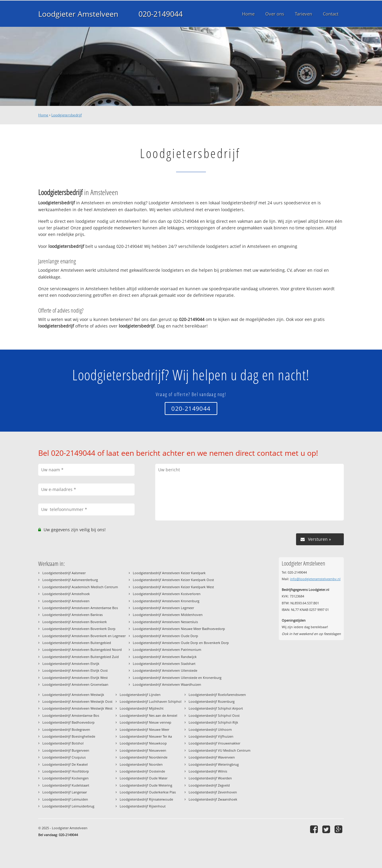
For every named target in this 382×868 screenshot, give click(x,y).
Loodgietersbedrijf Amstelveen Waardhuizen (167, 684)
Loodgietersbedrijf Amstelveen (66, 601)
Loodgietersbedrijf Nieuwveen (143, 750)
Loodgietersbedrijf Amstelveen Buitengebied (77, 643)
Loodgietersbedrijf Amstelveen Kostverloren (167, 594)
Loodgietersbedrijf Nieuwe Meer (144, 729)
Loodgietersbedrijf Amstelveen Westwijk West (77, 708)
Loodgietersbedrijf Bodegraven (66, 729)
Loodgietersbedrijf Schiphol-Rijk (213, 722)
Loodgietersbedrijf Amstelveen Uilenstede (165, 670)
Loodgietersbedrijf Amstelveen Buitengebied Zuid (81, 657)
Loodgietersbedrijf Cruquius (64, 757)
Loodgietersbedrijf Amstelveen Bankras (73, 615)
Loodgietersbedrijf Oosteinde (142, 771)
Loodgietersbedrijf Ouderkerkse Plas (148, 792)
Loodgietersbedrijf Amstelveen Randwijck (165, 657)
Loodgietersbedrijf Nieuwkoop (143, 743)
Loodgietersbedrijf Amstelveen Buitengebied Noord (82, 650)
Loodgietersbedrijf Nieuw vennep (145, 722)
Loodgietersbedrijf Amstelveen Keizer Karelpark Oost (173, 580)
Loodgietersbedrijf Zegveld (209, 785)
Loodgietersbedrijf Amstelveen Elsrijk (71, 664)
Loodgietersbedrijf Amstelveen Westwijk (73, 695)
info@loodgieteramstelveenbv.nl (315, 579)
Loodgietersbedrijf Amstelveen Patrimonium (167, 650)
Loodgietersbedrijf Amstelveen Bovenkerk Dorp (79, 629)
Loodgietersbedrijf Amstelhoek (66, 594)
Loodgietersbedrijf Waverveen (212, 757)
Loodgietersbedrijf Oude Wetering (146, 785)
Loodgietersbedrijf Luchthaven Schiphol (151, 701)
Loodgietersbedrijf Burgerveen (66, 750)
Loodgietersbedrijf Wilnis (208, 771)
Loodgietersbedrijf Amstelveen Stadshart (164, 664)
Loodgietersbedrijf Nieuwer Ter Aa (146, 736)
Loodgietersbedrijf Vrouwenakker (214, 743)
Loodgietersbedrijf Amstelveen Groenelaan (75, 684)
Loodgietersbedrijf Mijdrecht (142, 708)
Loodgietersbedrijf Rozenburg (212, 701)
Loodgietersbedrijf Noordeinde (144, 757)
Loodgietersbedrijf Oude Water (144, 778)
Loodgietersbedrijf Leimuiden (65, 799)
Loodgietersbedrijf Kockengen (66, 778)
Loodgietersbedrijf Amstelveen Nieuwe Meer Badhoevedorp (179, 629)
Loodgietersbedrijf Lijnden (140, 695)
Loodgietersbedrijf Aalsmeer (64, 573)
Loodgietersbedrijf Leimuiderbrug (68, 806)
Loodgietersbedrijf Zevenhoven (213, 792)
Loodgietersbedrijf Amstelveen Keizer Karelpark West (173, 587)
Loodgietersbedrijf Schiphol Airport (216, 708)
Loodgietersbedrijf (67, 115)
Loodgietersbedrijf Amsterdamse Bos (71, 715)
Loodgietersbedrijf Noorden (141, 764)
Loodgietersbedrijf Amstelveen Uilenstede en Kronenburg (177, 678)
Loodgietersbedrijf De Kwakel (65, 764)
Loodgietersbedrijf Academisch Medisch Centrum (80, 587)
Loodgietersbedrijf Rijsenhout (143, 806)
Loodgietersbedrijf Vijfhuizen (211, 736)
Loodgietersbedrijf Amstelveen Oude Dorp (165, 636)
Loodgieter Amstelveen (78, 14)
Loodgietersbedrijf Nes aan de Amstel (148, 715)
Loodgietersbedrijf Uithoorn (210, 729)
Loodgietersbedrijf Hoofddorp (66, 771)
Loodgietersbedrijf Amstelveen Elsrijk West (75, 678)
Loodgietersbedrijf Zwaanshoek (213, 799)
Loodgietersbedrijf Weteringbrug (214, 764)
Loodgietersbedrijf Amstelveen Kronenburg (166, 601)
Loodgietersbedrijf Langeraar (65, 792)
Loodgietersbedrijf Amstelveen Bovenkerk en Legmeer (84, 636)
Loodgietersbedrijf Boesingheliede (69, 736)
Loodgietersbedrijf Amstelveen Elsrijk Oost (75, 670)
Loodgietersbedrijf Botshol (63, 743)
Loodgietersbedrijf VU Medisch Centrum (220, 750)
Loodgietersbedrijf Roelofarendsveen (217, 695)
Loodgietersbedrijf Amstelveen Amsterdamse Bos (80, 608)
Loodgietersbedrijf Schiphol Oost (214, 715)
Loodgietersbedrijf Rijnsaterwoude (146, 799)
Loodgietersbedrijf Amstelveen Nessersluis (165, 622)
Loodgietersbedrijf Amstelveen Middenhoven (168, 615)
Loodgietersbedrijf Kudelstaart (66, 785)
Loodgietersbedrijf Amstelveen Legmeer (163, 608)
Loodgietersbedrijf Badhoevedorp (68, 722)
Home (43, 115)
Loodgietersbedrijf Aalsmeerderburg (70, 580)
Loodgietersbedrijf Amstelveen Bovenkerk (75, 622)
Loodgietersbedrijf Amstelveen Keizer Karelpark (169, 573)
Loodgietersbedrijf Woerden (210, 778)
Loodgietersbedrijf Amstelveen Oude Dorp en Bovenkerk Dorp (181, 643)
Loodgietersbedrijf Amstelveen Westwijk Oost (77, 701)
